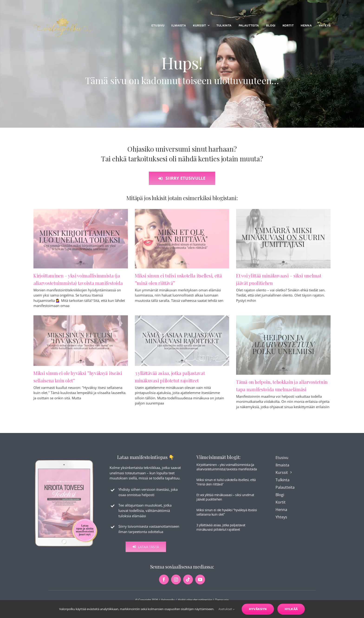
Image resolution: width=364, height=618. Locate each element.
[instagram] (176, 583)
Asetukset (227, 609)
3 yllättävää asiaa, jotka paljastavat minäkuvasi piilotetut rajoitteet (221, 531)
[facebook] (164, 583)
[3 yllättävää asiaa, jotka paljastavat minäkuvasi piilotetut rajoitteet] (182, 343)
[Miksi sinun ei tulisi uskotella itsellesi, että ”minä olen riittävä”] (182, 241)
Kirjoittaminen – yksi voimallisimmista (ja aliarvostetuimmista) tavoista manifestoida (227, 470)
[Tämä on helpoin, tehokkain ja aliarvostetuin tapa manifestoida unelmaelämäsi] (283, 347)
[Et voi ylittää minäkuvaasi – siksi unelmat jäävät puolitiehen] (283, 241)
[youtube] (200, 583)
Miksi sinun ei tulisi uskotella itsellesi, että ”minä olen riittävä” (226, 486)
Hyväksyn (258, 609)
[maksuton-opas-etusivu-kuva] (66, 463)
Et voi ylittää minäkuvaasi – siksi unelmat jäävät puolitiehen (225, 501)
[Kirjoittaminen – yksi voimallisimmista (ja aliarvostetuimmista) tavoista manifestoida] (81, 241)
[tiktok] (188, 583)
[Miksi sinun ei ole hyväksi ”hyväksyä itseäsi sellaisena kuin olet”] (81, 343)
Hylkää (291, 609)
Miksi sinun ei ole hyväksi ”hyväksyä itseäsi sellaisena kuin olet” (227, 516)
